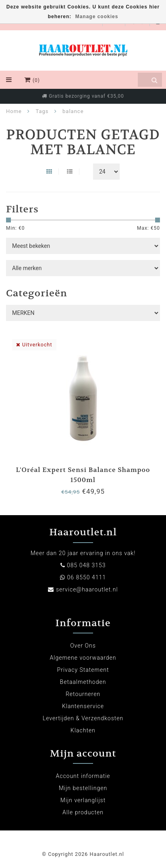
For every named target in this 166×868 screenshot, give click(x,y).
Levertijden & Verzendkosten (83, 718)
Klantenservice (83, 706)
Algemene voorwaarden (83, 658)
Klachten (83, 730)
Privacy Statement (83, 670)
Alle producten (83, 812)
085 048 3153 (86, 565)
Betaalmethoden (83, 682)
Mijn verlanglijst (83, 800)
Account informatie (83, 776)
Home (14, 111)
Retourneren (83, 694)
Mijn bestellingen (83, 788)
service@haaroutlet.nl (87, 589)
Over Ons (83, 646)
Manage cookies (97, 17)
